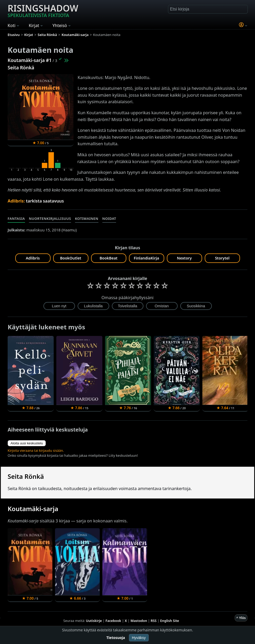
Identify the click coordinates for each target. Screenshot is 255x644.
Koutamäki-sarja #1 (30, 60)
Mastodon (139, 621)
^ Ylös (241, 618)
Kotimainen (87, 219)
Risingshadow (43, 10)
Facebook (113, 621)
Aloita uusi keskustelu (27, 443)
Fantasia (16, 219)
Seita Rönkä (21, 67)
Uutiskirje (94, 621)
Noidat (109, 219)
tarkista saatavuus (45, 201)
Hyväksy (139, 638)
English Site (170, 621)
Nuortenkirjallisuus (50, 219)
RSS (154, 621)
